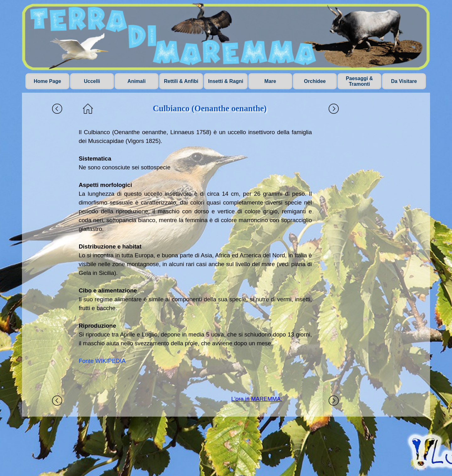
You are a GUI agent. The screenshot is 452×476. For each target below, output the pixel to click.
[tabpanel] (195, 255)
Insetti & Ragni (226, 81)
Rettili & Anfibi (181, 81)
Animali (137, 81)
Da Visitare (404, 81)
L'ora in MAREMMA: (257, 399)
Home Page (47, 81)
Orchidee (315, 81)
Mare (270, 81)
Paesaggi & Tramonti (359, 81)
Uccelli (92, 81)
